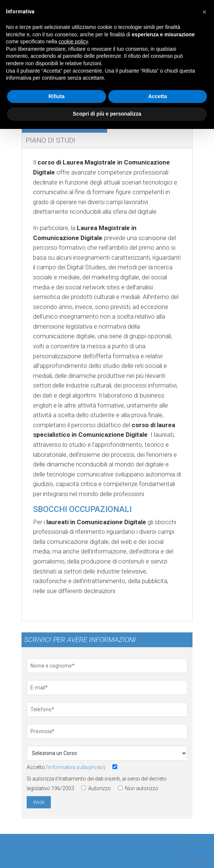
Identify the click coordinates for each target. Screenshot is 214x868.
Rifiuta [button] (56, 96)
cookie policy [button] (73, 41)
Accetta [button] (157, 96)
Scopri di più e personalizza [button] (107, 114)
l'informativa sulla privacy (76, 767)
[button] (204, 12)
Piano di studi (50, 140)
